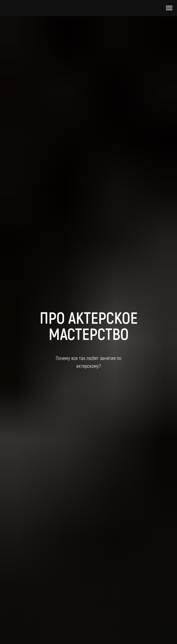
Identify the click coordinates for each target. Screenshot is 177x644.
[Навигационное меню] (169, 8)
